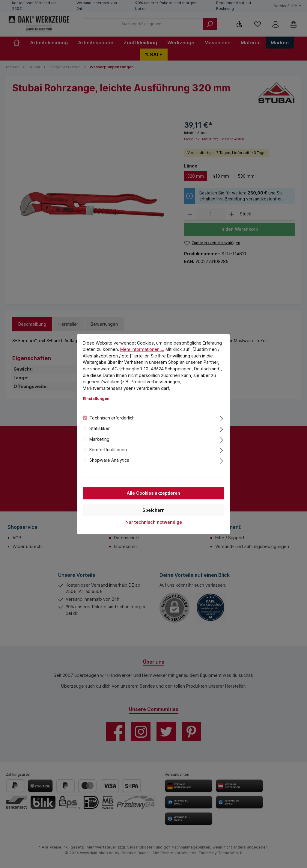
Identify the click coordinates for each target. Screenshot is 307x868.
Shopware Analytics (109, 460)
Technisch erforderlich (112, 418)
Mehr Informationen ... (142, 349)
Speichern (153, 510)
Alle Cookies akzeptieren (153, 493)
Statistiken (100, 428)
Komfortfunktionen (108, 450)
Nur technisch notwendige (154, 522)
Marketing (99, 439)
